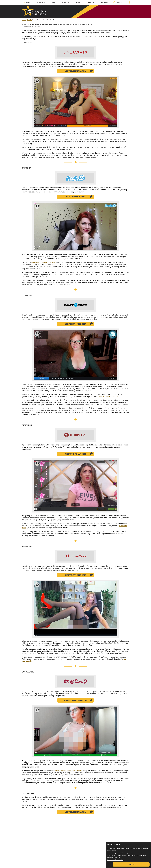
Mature (66, 2)
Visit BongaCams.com (76, 700)
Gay (53, 2)
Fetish (91, 2)
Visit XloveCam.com (76, 575)
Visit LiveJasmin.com (76, 71)
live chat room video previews (43, 262)
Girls (28, 2)
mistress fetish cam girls (108, 396)
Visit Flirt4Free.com (75, 324)
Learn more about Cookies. (115, 860)
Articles (104, 2)
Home (24, 20)
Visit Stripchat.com (75, 454)
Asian (79, 2)
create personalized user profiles (68, 771)
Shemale (41, 2)
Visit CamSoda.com (75, 197)
